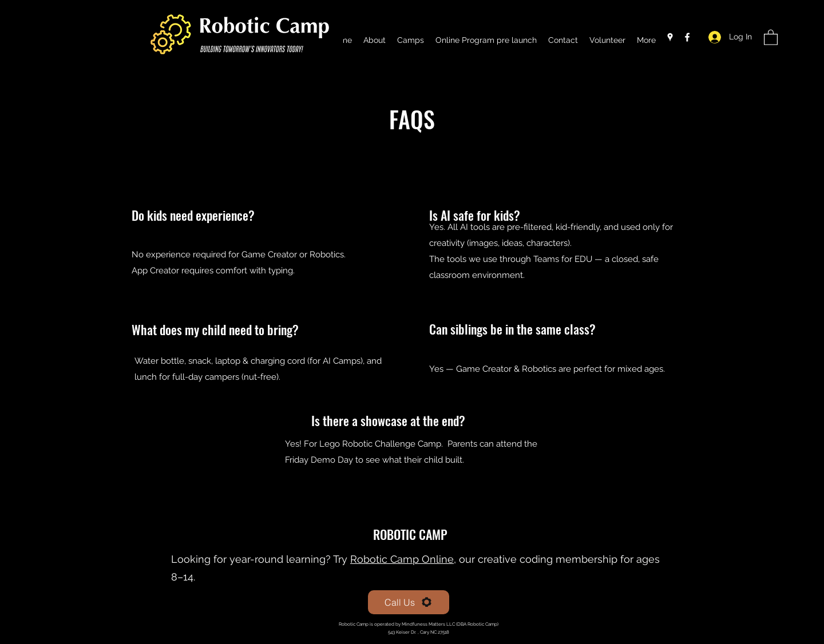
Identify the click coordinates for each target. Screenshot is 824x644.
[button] (771, 37)
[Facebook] (687, 37)
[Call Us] (409, 602)
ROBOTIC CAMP (412, 534)
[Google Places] (670, 37)
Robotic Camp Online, (403, 559)
